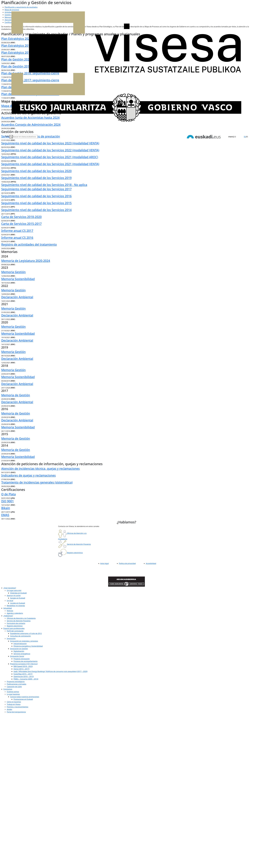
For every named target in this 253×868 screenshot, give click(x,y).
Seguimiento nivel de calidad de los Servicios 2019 (36, 178)
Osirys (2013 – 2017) (21, 669)
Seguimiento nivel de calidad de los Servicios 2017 (36, 189)
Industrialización (20, 644)
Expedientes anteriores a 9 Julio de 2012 (26, 633)
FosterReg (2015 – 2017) (23, 674)
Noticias (10, 611)
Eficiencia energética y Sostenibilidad (28, 646)
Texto (7, 136)
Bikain (6, 508)
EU (245, 137)
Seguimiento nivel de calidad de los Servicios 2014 (36, 210)
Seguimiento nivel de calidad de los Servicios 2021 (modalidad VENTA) (50, 164)
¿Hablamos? (8, 616)
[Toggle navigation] (232, 137)
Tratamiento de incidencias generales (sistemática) (37, 482)
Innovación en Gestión (19, 649)
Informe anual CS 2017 (17, 231)
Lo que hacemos (13, 694)
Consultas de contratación (20, 636)
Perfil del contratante (15, 631)
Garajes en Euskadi (18, 598)
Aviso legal (105, 563)
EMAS (5, 515)
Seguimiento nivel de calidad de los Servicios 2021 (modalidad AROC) (50, 157)
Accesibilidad (151, 563)
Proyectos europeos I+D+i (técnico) (24, 664)
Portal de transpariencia (16, 712)
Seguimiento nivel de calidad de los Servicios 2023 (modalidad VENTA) (50, 143)
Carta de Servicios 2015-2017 (21, 224)
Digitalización (19, 651)
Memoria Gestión (13, 272)
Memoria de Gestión (16, 395)
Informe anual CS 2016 (17, 238)
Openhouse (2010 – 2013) (24, 676)
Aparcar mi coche (14, 596)
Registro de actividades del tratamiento (29, 244)
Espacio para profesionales (14, 628)
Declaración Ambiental (17, 297)
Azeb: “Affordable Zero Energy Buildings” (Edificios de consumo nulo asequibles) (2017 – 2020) (50, 671)
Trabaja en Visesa (14, 704)
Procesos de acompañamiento (25, 661)
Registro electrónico (15, 626)
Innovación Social (17, 656)
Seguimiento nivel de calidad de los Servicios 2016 (36, 196)
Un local (10, 601)
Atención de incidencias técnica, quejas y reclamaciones (40, 469)
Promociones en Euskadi (23, 699)
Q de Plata (8, 494)
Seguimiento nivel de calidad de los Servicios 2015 (36, 203)
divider (9, 709)
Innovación (11, 639)
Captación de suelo (14, 687)
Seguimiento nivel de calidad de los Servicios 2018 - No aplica (44, 185)
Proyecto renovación (22, 659)
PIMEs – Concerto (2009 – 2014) (26, 679)
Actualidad (8, 608)
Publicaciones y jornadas (17, 684)
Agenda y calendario (15, 613)
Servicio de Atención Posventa (19, 621)
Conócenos (8, 689)
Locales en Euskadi (18, 603)
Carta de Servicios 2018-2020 (21, 217)
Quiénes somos (13, 692)
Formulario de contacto (16, 623)
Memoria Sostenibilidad (18, 279)
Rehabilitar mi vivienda (16, 606)
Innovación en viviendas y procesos (24, 641)
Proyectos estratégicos (16, 682)
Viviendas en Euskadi (18, 593)
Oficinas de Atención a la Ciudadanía (21, 618)
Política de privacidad (127, 563)
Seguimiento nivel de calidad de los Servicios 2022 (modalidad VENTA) (50, 150)
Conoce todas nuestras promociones (25, 697)
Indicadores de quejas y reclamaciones (28, 475)
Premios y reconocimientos (17, 707)
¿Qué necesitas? (10, 588)
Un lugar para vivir (14, 590)
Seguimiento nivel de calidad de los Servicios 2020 (36, 171)
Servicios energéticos (22, 654)
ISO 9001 (8, 501)
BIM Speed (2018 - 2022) (23, 666)
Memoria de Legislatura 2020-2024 (26, 261)
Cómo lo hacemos (14, 702)
